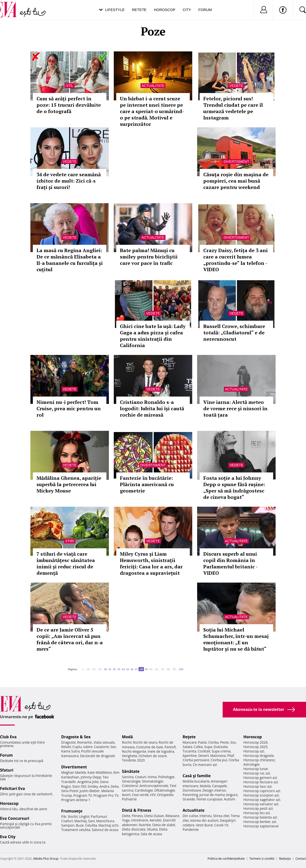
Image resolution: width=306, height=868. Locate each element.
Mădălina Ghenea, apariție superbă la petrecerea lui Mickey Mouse (69, 484)
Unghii (84, 816)
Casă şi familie (197, 776)
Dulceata (221, 747)
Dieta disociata (134, 829)
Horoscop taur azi (257, 786)
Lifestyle (115, 10)
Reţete (189, 737)
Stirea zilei (221, 816)
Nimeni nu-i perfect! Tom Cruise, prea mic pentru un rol (69, 408)
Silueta (152, 829)
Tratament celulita (76, 830)
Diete (126, 816)
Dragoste (69, 742)
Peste (225, 742)
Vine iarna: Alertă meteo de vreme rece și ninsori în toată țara (235, 408)
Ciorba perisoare (196, 760)
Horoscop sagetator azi (262, 800)
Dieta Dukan (154, 816)
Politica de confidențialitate (226, 859)
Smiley (93, 786)
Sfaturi (7, 770)
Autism (229, 799)
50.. (151, 669)
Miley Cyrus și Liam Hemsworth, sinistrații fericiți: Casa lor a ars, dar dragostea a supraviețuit (151, 563)
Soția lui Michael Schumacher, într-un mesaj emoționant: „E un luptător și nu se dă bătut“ (236, 639)
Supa (208, 747)
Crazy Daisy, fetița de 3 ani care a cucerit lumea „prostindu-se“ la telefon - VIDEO (236, 260)
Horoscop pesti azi (258, 808)
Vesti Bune (204, 825)
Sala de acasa (151, 834)
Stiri (70, 541)
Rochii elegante (134, 751)
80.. (169, 669)
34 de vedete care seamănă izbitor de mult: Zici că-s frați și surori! (69, 181)
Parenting (190, 795)
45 (127, 669)
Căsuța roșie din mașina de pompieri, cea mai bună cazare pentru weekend (236, 181)
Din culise (190, 816)
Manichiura (105, 821)
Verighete (129, 756)
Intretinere (140, 820)
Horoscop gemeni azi (260, 778)
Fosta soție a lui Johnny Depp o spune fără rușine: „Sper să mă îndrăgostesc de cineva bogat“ (234, 487)
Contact (301, 859)
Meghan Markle (74, 772)
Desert (203, 756)
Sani (91, 821)
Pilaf (230, 756)
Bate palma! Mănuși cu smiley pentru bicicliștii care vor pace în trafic (149, 257)
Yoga (126, 820)
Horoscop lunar (256, 769)
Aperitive (190, 756)
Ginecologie (131, 781)
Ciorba (213, 742)
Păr (64, 816)
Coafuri (67, 821)
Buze (80, 825)
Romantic (85, 742)
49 (146, 669)
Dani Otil (79, 786)
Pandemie (191, 829)
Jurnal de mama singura (219, 795)
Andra (104, 786)
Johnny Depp (91, 777)
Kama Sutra (70, 751)
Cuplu (77, 747)
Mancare (190, 742)
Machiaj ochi (108, 825)
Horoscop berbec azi (260, 822)
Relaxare (172, 816)
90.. (175, 669)
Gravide (189, 799)
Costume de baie (150, 747)
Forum (205, 10)
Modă (127, 737)
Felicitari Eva (13, 788)
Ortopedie (165, 795)
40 (105, 669)
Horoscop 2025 (255, 747)
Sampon (68, 825)
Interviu (205, 816)
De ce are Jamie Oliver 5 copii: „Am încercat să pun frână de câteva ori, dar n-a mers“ (70, 639)
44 (123, 669)
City (187, 10)
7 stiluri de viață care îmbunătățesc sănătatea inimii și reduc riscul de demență (66, 563)
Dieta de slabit (164, 825)
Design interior (214, 790)
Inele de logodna (161, 751)
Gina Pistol (70, 791)
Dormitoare (192, 790)
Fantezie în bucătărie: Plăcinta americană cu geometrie (147, 484)
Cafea (198, 747)
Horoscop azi (254, 751)
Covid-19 (221, 825)
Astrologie (251, 764)
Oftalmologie (165, 790)
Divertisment (236, 162)
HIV (153, 795)
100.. (181, 669)
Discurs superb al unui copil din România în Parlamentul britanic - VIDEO (230, 563)
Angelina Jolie (88, 782)
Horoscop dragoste (259, 756)
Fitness (137, 816)
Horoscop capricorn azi (262, 791)
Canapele (220, 786)
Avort (126, 795)
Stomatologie (153, 781)
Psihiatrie (129, 799)
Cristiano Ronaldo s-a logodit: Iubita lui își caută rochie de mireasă (152, 408)
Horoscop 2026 (255, 742)
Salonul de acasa (105, 830)
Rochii (73, 816)
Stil (70, 86)
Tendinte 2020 (133, 760)
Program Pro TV (106, 795)
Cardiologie (144, 790)
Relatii (66, 747)
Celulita (91, 825)
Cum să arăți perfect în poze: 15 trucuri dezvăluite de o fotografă (69, 105)
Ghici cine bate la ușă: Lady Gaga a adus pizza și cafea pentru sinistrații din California (153, 336)
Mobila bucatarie (196, 781)
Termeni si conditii (262, 859)
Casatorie (102, 747)
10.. (89, 669)
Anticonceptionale (154, 786)
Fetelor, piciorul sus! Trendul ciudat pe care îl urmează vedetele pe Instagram (233, 108)
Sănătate (131, 771)
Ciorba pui (219, 760)
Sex (113, 747)
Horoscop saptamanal (261, 826)
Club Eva (8, 737)
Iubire (88, 747)
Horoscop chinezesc (259, 760)
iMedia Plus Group (46, 859)
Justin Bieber (90, 791)
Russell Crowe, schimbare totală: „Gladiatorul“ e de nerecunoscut (234, 333)
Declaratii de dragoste (97, 756)
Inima (152, 777)
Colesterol (130, 786)
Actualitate (153, 86)
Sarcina (128, 777)
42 (114, 669)
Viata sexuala (104, 742)
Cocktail (204, 751)
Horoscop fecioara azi (261, 782)
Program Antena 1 (76, 800)
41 (110, 669)
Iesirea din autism (204, 820)
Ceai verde (140, 795)
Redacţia (285, 859)
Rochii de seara (145, 742)
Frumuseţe (72, 811)
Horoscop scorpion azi (261, 795)
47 (136, 669)
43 (119, 669)
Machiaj (81, 821)
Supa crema (221, 751)
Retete (139, 10)
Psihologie (166, 777)
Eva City (8, 837)
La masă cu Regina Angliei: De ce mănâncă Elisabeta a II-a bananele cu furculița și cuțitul (70, 260)
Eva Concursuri (15, 818)
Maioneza (218, 756)
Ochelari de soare (153, 756)
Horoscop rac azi (257, 773)
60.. (157, 669)
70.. (163, 669)
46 (132, 669)
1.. (83, 669)
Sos (233, 742)
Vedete (236, 86)
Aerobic (156, 820)
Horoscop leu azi (256, 813)
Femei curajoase (209, 799)
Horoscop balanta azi (260, 817)
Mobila (205, 786)
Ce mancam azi (205, 765)
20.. (94, 669)
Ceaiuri (141, 777)
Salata (188, 747)
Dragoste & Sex (76, 737)
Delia (115, 786)
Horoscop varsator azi (261, 804)
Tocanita (190, 751)
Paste (203, 742)
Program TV (83, 795)
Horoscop (165, 10)
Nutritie (145, 825)
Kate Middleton (100, 772)
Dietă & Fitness (137, 810)
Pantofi (170, 747)
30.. (100, 669)
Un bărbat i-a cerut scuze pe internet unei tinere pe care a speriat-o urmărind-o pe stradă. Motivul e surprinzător (152, 111)
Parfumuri (99, 816)
